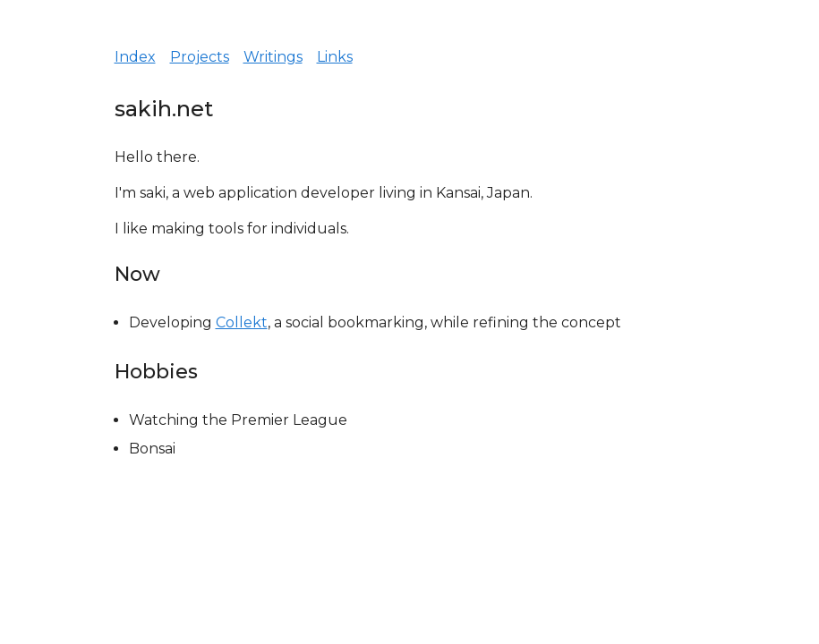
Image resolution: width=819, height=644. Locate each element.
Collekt (242, 322)
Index (135, 57)
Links (335, 57)
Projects (200, 57)
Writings (273, 57)
